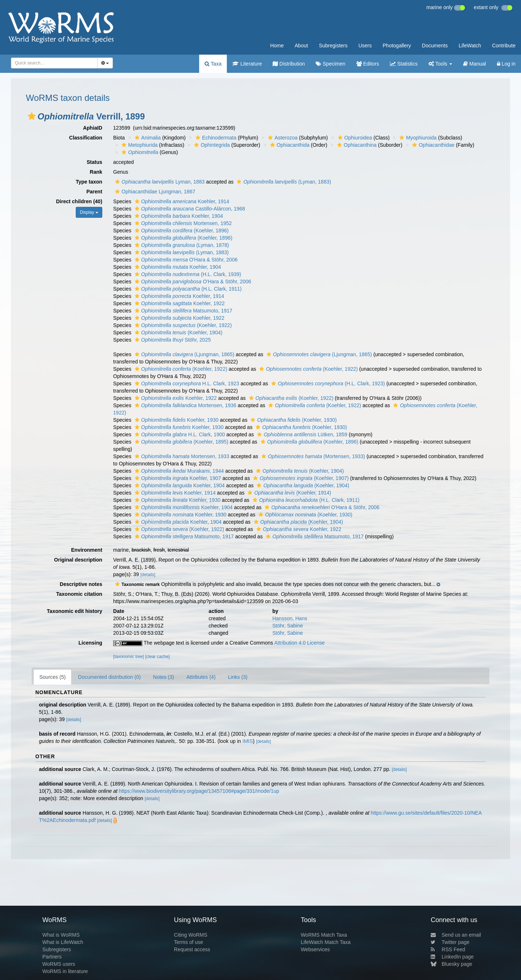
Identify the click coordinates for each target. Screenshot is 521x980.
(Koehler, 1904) (178, 332)
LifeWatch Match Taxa (326, 942)
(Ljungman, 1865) (184, 354)
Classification (86, 138)
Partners (52, 957)
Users (365, 46)
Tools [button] (440, 64)
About (301, 46)
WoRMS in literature (65, 971)
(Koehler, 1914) (288, 493)
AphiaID (93, 128)
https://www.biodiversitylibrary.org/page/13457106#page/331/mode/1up (199, 791)
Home (277, 46)
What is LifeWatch (63, 942)
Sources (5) (52, 677)
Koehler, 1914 (181, 201)
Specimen (330, 64)
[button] (32, 116)
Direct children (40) (79, 201)
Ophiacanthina (356, 145)
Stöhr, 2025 (172, 340)
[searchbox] (52, 63)
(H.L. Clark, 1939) (187, 274)
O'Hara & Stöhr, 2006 (185, 260)
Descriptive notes (81, 584)
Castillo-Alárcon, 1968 (189, 209)
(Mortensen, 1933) (312, 456)
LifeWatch (470, 46)
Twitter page (450, 942)
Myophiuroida (417, 138)
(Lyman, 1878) (181, 245)
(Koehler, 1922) (182, 325)
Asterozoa (282, 138)
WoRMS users (59, 964)
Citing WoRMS (191, 935)
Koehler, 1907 (177, 478)
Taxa (213, 64)
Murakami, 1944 (178, 471)
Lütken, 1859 (301, 434)
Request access (192, 949)
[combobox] (54, 63)
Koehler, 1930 (176, 420)
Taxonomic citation (79, 594)
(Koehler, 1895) (181, 442)
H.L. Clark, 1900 (179, 434)
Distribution (289, 64)
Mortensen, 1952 (182, 223)
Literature (247, 64)
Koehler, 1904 (178, 216)
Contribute (504, 46)
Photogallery (397, 46)
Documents (435, 46)
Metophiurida (139, 145)
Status (94, 162)
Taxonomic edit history (75, 611)
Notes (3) (163, 677)
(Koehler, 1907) (300, 478)
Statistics (404, 64)
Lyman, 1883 (159, 182)
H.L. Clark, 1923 (186, 383)
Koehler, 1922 (179, 303)
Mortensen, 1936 (185, 405)
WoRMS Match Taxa (324, 935)
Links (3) (238, 677)
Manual (475, 64)
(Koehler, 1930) (293, 420)
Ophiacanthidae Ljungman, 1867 (154, 192)
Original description (78, 560)
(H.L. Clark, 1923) (327, 383)
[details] (148, 575)
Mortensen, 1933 (181, 456)
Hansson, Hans (290, 618)
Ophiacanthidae (432, 145)
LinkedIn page (452, 957)
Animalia (147, 138)
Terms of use (189, 942)
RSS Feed (448, 949)
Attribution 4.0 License (299, 643)
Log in (506, 64)
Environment (87, 550)
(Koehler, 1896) (181, 231)
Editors (368, 64)
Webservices (315, 949)
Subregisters (333, 46)
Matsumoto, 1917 (183, 311)
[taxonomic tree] (129, 657)
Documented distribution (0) (109, 677)
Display (89, 212)
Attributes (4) (201, 677)
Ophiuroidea (354, 138)
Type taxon (89, 182)
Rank (96, 172)
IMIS (248, 741)
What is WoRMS (61, 935)
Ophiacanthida (289, 145)
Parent (94, 192)
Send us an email (456, 935)
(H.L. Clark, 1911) (187, 289)
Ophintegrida (211, 145)
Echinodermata (215, 138)
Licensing (90, 643)
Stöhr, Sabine (288, 626)
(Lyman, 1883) (283, 182)
